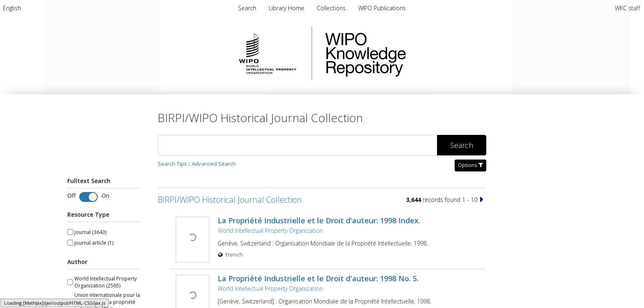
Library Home (287, 8)
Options (470, 165)
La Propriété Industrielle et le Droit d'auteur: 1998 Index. (318, 220)
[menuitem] (12, 8)
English (12, 8)
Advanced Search (214, 164)
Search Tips (172, 164)
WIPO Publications (382, 8)
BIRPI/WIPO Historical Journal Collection (230, 200)
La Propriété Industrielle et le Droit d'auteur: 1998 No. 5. (317, 278)
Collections (332, 8)
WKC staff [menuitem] (627, 8)
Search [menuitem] (247, 8)
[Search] (297, 145)
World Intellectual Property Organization (269, 230)
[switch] (89, 197)
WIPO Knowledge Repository (399, 53)
